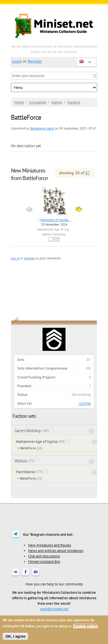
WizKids (21, 461)
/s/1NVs (85, 404)
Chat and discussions (44, 556)
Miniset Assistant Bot (44, 561)
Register (35, 61)
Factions (74, 102)
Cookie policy (85, 626)
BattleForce (28, 448)
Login (17, 61)
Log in (15, 258)
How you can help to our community (54, 584)
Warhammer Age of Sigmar (37, 442)
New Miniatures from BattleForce (29, 174)
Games (57, 102)
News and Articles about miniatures (56, 551)
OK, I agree (15, 636)
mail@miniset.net (54, 609)
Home (19, 102)
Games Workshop (54, 234)
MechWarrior (26, 472)
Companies (38, 102)
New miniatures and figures (50, 545)
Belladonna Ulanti (42, 128)
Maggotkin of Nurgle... (55, 220)
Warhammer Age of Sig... (54, 229)
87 (88, 173)
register (29, 258)
